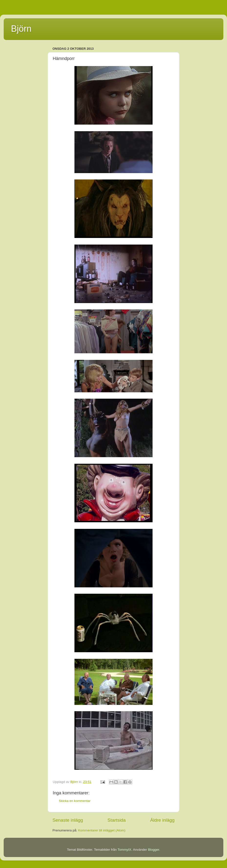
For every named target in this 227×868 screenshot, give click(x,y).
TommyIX (124, 850)
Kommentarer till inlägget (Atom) (102, 830)
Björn (21, 29)
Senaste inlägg (68, 820)
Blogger (154, 850)
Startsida (117, 820)
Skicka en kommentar (75, 801)
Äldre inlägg (162, 820)
